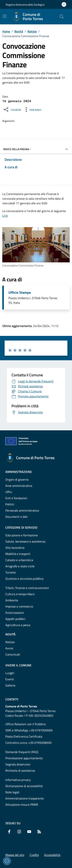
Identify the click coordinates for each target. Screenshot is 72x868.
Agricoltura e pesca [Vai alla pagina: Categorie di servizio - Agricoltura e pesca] (18, 625)
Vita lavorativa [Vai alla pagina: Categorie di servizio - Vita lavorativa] (15, 548)
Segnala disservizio (18, 764)
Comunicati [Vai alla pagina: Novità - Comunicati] (13, 654)
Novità (19, 31)
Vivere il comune (18, 665)
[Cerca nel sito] (62, 17)
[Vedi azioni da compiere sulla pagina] (32, 110)
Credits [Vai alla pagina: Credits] (34, 855)
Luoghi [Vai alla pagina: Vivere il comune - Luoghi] (10, 673)
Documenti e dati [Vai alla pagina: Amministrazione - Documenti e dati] (17, 517)
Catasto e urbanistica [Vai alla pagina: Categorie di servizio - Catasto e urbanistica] (19, 560)
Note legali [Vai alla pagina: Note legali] (12, 792)
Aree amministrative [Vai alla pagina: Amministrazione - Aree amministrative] (19, 486)
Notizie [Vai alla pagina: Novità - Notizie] (10, 642)
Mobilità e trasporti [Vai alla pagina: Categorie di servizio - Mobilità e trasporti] (18, 554)
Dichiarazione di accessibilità (24, 786)
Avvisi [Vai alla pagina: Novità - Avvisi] (9, 648)
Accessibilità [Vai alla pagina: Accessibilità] (52, 855)
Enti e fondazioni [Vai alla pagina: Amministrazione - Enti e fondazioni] (16, 498)
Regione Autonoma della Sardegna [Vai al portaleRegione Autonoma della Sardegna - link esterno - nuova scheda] (25, 5)
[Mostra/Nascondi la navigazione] (5, 16)
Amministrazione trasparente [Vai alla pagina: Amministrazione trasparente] (25, 798)
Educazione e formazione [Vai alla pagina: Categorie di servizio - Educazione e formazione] (22, 535)
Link (5, 216)
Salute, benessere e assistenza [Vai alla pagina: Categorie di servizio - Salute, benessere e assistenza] (25, 541)
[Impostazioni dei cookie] (7, 861)
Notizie (32, 31)
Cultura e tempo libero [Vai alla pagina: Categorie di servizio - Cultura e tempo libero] (20, 594)
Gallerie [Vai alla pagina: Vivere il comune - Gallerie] (10, 685)
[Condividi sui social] (12, 110)
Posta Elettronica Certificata (24, 736)
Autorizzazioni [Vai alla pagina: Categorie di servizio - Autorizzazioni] (15, 613)
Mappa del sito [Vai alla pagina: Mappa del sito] (15, 855)
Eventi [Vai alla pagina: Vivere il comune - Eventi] (10, 679)
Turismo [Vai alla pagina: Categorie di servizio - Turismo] (11, 572)
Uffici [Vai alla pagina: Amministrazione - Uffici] (9, 492)
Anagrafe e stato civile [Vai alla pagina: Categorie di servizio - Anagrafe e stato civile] (20, 566)
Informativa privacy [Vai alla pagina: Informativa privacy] (18, 780)
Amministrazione (19, 472)
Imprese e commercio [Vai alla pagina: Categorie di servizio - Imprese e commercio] (19, 606)
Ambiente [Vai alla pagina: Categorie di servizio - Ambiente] (12, 600)
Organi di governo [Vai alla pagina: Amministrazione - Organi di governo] (17, 479)
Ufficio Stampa (20, 293)
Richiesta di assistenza (20, 770)
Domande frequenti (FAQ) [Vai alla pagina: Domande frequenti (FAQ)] (22, 752)
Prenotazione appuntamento (24, 758)
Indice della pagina (18, 149)
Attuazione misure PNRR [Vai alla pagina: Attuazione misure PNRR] (22, 805)
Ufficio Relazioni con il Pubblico (26, 724)
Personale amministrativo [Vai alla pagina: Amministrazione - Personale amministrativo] (22, 510)
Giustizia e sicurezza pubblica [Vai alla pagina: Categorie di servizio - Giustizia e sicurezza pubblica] (24, 579)
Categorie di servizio (21, 527)
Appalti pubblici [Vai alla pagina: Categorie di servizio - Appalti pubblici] (15, 619)
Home (6, 31)
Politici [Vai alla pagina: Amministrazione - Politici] (10, 504)
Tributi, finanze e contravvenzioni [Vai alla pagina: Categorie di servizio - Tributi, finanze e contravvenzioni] (27, 588)
